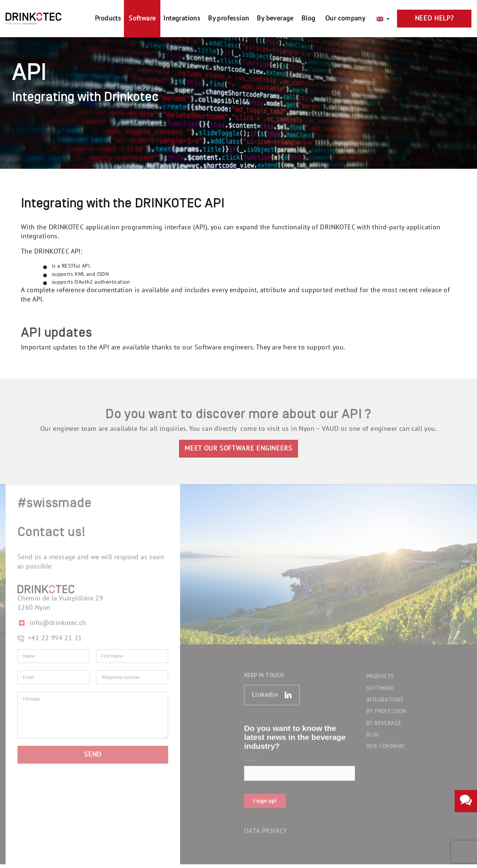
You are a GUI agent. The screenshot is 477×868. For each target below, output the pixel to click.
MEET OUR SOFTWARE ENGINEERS (238, 446)
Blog (373, 732)
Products (380, 674)
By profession (386, 709)
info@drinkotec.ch (52, 620)
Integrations (385, 697)
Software (380, 685)
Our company (385, 743)
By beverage (384, 720)
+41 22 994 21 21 (50, 635)
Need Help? (434, 18)
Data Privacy (266, 828)
